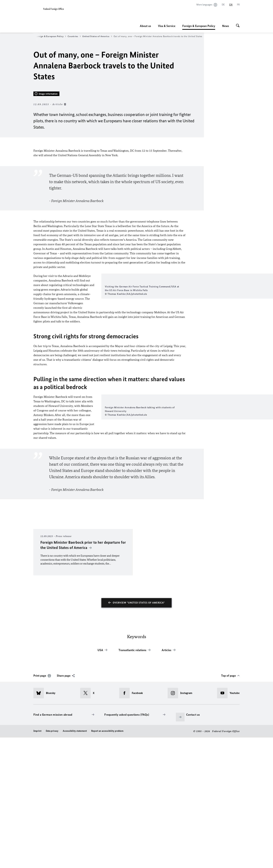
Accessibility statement (75, 861)
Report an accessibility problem (107, 861)
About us (145, 26)
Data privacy (52, 861)
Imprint (37, 861)
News (226, 26)
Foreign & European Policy (199, 26)
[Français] (238, 5)
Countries (74, 36)
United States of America (97, 36)
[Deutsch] (223, 5)
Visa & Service (167, 26)
